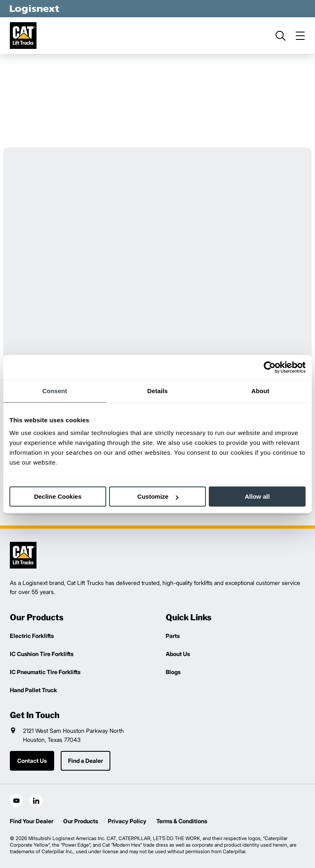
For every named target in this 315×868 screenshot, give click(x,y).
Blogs (173, 672)
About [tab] (260, 391)
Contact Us (32, 761)
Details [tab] (157, 391)
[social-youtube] (16, 801)
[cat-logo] (23, 36)
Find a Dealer (86, 761)
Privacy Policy (127, 821)
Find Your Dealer (32, 821)
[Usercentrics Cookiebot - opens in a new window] (270, 367)
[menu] (300, 36)
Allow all (257, 496)
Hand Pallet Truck (33, 690)
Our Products (81, 821)
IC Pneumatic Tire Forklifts (45, 672)
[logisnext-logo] (23, 555)
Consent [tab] (55, 391)
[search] (281, 36)
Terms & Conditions (182, 821)
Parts (173, 636)
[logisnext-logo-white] (34, 9)
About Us (178, 654)
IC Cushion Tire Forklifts (42, 654)
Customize (158, 496)
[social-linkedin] (36, 801)
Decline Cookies (58, 496)
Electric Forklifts (32, 636)
